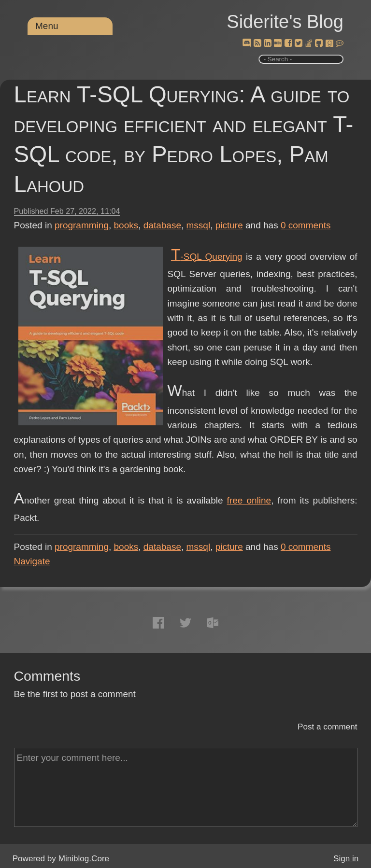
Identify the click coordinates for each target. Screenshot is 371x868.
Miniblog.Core (84, 859)
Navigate (32, 561)
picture (229, 225)
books (126, 225)
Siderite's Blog (285, 22)
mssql (199, 225)
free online (249, 500)
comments (306, 225)
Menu (47, 26)
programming (82, 225)
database (162, 225)
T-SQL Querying (207, 257)
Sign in (346, 859)
